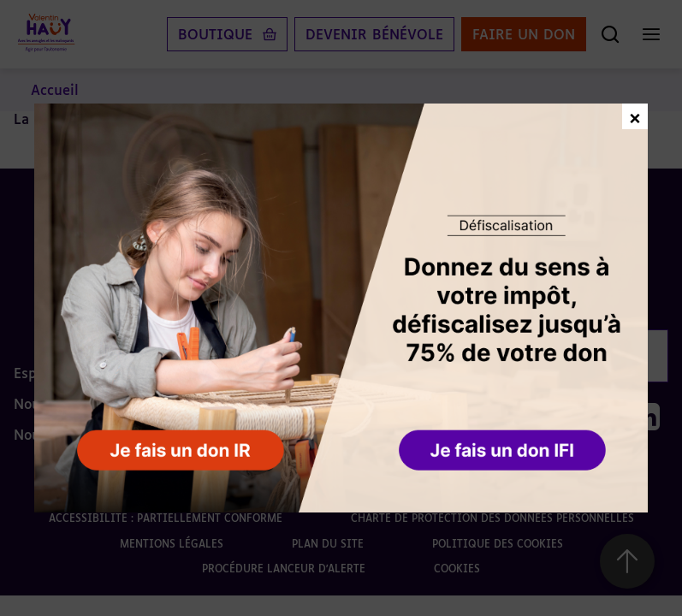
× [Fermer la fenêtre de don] (635, 116)
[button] (504, 451)
